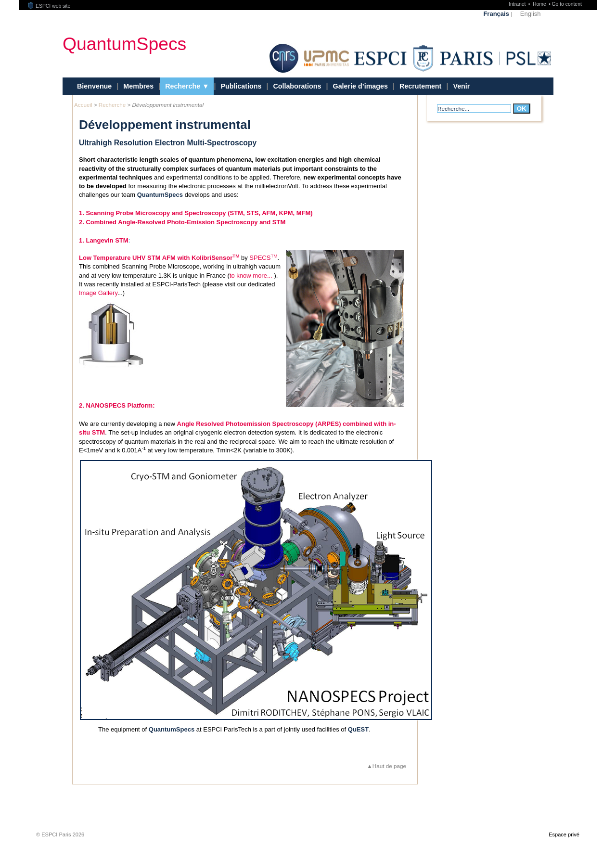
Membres (138, 86)
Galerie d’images (360, 86)
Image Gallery (98, 293)
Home (540, 4)
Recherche (184, 86)
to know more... (251, 276)
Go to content (566, 4)
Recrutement (420, 86)
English (531, 14)
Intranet (518, 4)
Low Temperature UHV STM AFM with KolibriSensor (159, 258)
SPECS (263, 258)
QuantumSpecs (124, 43)
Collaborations (297, 86)
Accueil (83, 105)
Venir (461, 86)
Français (496, 14)
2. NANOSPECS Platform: (117, 424)
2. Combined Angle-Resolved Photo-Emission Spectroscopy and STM (182, 222)
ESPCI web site (50, 6)
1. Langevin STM (104, 240)
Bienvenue (94, 86)
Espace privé (564, 853)
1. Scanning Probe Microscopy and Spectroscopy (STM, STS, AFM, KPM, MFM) (196, 213)
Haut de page (389, 785)
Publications (241, 86)
